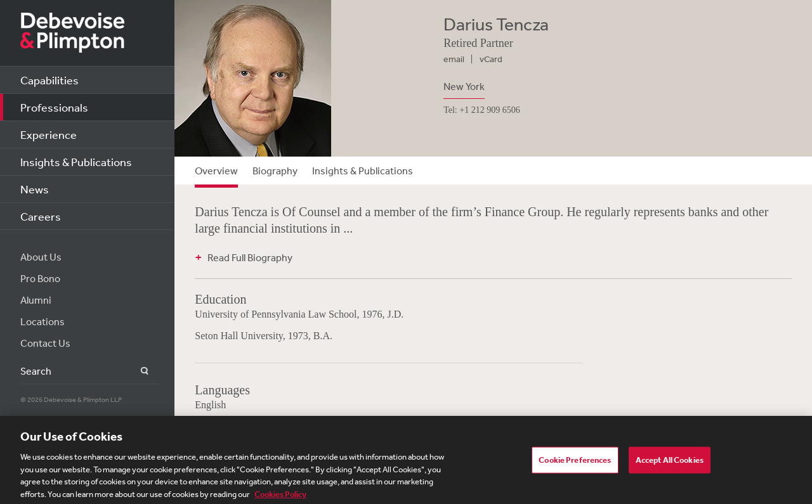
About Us (41, 257)
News (35, 189)
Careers (41, 216)
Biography (275, 171)
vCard (491, 59)
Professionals (54, 107)
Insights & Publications (76, 162)
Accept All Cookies (670, 462)
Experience (49, 134)
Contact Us (45, 343)
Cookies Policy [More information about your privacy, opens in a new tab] (280, 497)
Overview (216, 171)
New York (464, 86)
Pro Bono (40, 278)
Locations (43, 321)
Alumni (36, 300)
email (454, 59)
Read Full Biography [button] (250, 257)
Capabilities (49, 80)
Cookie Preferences (575, 462)
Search (137, 371)
